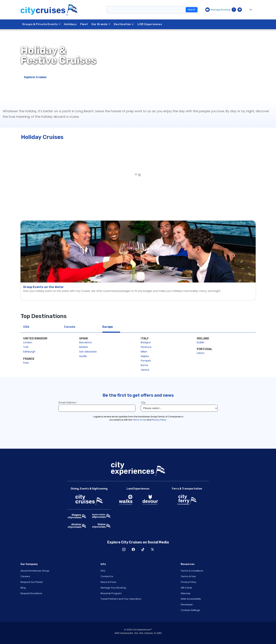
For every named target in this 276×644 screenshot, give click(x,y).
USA (26, 327)
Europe (108, 327)
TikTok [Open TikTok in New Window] (143, 549)
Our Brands (101, 24)
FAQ (103, 571)
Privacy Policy (188, 582)
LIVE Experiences (150, 24)
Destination (124, 24)
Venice (145, 370)
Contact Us (107, 576)
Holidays (71, 24)
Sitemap (186, 593)
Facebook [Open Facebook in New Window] (133, 549)
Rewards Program (111, 593)
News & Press (108, 582)
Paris (26, 363)
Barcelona (85, 342)
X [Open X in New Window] (152, 549)
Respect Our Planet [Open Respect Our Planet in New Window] (32, 582)
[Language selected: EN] (250, 10)
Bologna (146, 342)
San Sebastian (88, 352)
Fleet (84, 24)
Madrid (83, 347)
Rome (144, 365)
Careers (25, 576)
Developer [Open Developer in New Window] (187, 604)
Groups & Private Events (42, 24)
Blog (23, 588)
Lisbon (201, 353)
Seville (83, 356)
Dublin (201, 342)
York (26, 347)
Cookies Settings (190, 610)
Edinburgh (29, 352)
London (28, 342)
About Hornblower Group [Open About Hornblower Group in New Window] (35, 571)
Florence (146, 347)
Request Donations (31, 593)
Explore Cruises (35, 77)
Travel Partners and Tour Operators (121, 599)
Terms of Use (188, 576)
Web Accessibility (191, 599)
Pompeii (146, 361)
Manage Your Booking (113, 588)
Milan (144, 352)
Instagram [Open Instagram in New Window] (124, 549)
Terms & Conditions (192, 571)
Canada (70, 327)
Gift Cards (186, 588)
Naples (145, 356)
